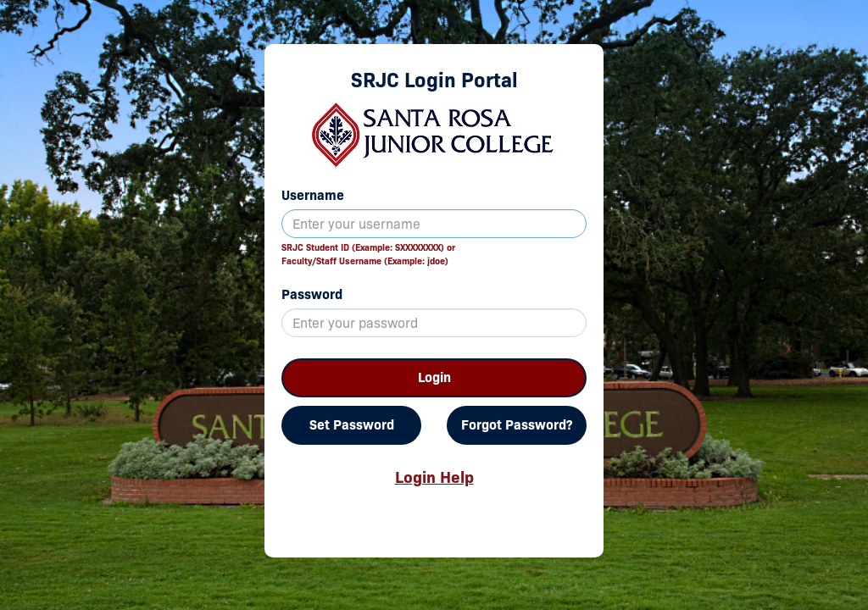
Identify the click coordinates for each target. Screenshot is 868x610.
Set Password (352, 425)
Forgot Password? (517, 425)
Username (313, 195)
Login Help (434, 477)
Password (312, 294)
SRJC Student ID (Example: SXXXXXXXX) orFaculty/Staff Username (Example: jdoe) (368, 254)
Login (434, 377)
